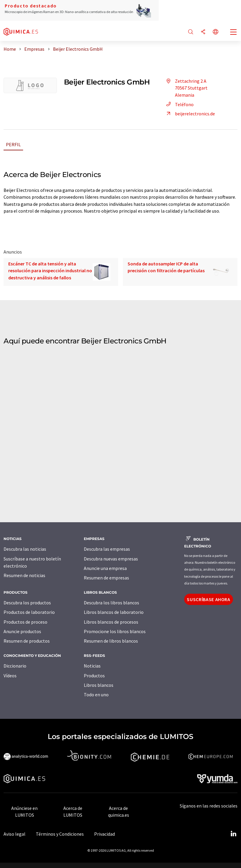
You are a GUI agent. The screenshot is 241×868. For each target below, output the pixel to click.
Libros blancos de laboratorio (114, 612)
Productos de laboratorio (29, 612)
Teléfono (179, 104)
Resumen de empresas (106, 578)
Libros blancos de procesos (111, 622)
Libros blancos (99, 685)
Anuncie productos (22, 631)
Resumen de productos (27, 641)
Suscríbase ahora (208, 599)
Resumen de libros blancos (111, 641)
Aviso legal (15, 834)
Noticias (92, 666)
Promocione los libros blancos (115, 631)
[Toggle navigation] (234, 33)
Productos (94, 676)
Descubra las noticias (25, 549)
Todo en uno (96, 695)
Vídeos (10, 676)
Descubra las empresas (107, 549)
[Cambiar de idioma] (216, 32)
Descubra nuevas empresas (111, 559)
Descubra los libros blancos (111, 603)
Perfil (13, 144)
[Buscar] (191, 32)
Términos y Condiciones (60, 834)
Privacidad (105, 834)
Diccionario (15, 666)
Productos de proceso (25, 622)
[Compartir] (203, 32)
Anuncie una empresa (105, 568)
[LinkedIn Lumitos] (233, 834)
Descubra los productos (27, 603)
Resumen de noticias (24, 575)
